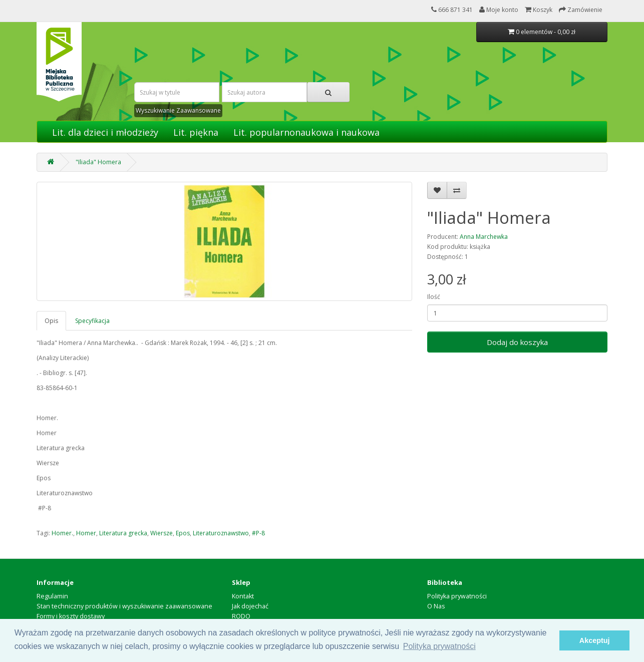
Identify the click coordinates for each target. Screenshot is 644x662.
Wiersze (162, 533)
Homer (86, 533)
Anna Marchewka (484, 237)
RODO (241, 616)
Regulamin (52, 596)
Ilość (434, 297)
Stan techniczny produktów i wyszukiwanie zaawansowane (124, 606)
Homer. (62, 533)
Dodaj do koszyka (517, 342)
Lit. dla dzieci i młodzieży (105, 132)
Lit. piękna (196, 132)
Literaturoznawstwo (221, 533)
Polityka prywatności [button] (439, 646)
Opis (51, 321)
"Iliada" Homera (98, 162)
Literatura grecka (123, 533)
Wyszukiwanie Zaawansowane (178, 110)
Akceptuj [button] (595, 640)
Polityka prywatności (457, 596)
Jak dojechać (250, 606)
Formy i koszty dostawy (71, 616)
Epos (183, 533)
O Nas (436, 606)
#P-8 (258, 533)
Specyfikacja (92, 321)
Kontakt (243, 596)
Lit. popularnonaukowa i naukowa (306, 132)
